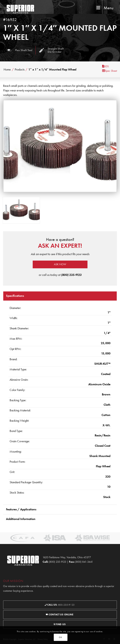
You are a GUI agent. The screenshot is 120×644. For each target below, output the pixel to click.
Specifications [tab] (15, 296)
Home (7, 69)
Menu (105, 8)
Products (20, 69)
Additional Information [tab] (21, 519)
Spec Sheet (110, 71)
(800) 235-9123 (71, 275)
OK (60, 637)
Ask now (60, 264)
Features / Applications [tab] (21, 509)
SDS (105, 66)
